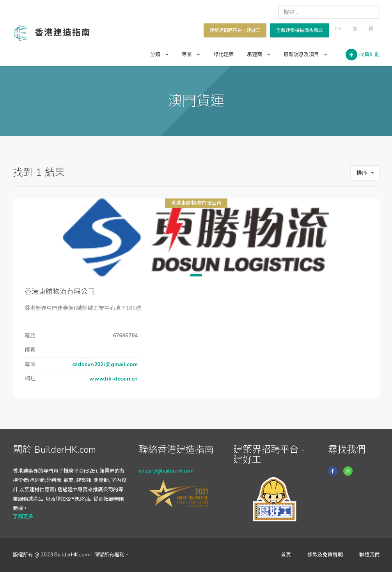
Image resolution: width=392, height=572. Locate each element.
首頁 (286, 555)
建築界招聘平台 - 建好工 (235, 30)
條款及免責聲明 (325, 555)
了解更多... (25, 517)
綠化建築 (223, 55)
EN (338, 29)
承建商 (259, 55)
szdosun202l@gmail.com (104, 364)
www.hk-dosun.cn (113, 379)
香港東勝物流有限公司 (196, 203)
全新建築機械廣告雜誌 (300, 30)
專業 (191, 55)
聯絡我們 (369, 555)
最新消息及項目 (305, 55)
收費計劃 (369, 55)
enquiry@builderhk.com (166, 471)
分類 (159, 55)
